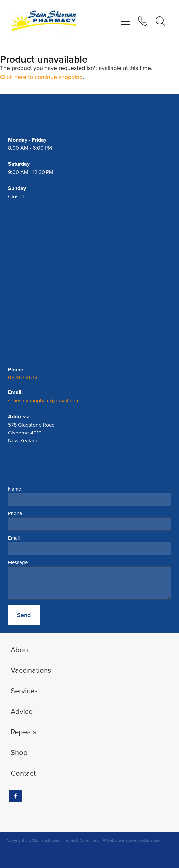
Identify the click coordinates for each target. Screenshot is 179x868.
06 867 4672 (23, 377)
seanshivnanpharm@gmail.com (44, 400)
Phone (15, 513)
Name (14, 489)
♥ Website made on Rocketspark (132, 840)
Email (14, 538)
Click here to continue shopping (41, 77)
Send (24, 615)
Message (18, 562)
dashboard (51, 840)
